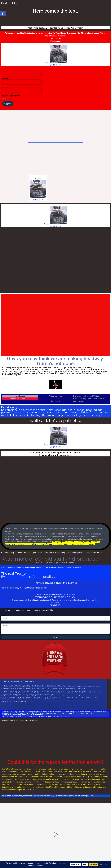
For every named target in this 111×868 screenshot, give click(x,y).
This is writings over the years (48, 563)
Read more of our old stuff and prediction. (52, 559)
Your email (22, 81)
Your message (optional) (12, 97)
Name (3, 615)
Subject (22, 89)
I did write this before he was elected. (14, 701)
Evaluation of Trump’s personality (27, 577)
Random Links (9, 3)
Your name (22, 72)
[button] (3, 14)
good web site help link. (11, 378)
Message (5, 623)
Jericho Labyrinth (16, 539)
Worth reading (68, 563)
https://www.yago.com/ (20, 399)
